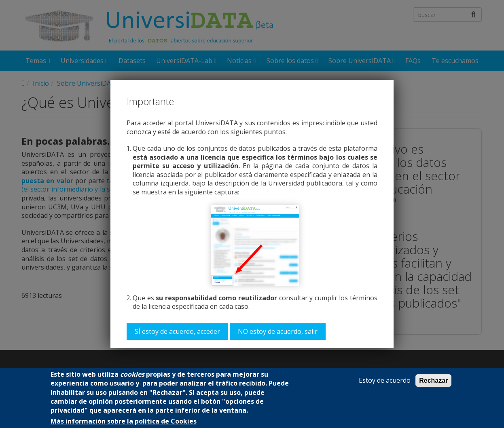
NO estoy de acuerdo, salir (278, 331)
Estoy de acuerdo (385, 381)
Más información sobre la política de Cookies (124, 421)
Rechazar (433, 381)
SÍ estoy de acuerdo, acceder (177, 331)
